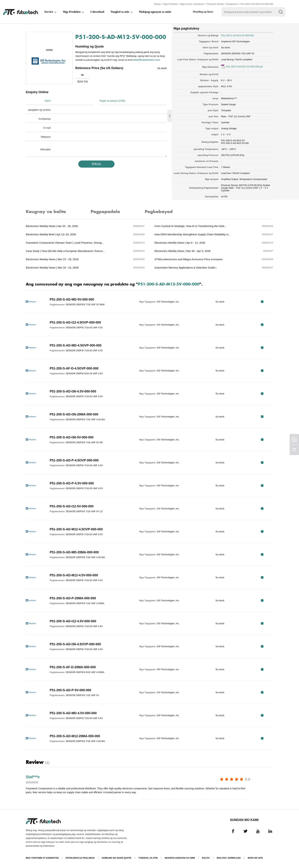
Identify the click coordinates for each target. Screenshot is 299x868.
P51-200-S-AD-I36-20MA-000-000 (74, 414)
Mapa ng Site (255, 858)
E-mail (47, 128)
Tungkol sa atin (120, 12)
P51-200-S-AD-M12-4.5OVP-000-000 (76, 529)
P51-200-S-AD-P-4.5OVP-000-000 (74, 460)
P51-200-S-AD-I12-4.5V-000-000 (73, 621)
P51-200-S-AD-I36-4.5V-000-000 (73, 391)
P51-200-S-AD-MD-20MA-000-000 (74, 552)
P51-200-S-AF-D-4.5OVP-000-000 (74, 368)
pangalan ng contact (39, 110)
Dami (48, 101)
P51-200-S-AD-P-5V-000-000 (70, 690)
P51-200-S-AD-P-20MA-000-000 (73, 598)
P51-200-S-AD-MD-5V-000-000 (72, 299)
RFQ (262, 302)
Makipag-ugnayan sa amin (155, 12)
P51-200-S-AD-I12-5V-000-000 (72, 506)
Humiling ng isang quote (117, 858)
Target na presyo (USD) (112, 101)
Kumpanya (45, 119)
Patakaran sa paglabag (80, 858)
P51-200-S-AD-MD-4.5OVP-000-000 (76, 345)
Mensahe (45, 149)
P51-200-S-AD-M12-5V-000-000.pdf (244, 67)
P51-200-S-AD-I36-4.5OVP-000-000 (75, 644)
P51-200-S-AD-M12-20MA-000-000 (75, 736)
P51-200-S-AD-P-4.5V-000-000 (72, 483)
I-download (97, 12)
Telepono (46, 137)
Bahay (157, 4)
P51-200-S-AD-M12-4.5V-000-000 (74, 575)
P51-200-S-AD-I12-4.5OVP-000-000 (75, 322)
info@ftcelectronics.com (147, 60)
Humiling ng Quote (203, 12)
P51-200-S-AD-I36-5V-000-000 (72, 437)
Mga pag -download (229, 858)
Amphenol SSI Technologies (235, 41)
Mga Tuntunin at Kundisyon (42, 858)
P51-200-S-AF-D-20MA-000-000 (73, 667)
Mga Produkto (170, 4)
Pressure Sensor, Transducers (222, 4)
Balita (206, 858)
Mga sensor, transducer (192, 4)
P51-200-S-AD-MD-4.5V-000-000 (73, 713)
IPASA (96, 164)
